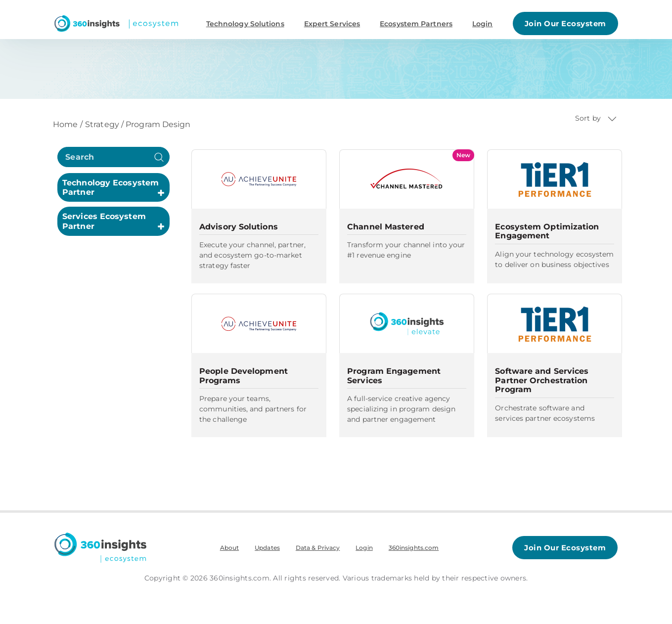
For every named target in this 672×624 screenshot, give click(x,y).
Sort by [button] (596, 118)
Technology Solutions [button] (245, 24)
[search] (113, 157)
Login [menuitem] (364, 548)
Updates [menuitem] (267, 548)
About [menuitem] (230, 548)
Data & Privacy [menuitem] (318, 548)
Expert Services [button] (332, 24)
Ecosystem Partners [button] (416, 24)
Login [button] (483, 24)
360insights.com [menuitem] (414, 548)
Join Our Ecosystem (565, 23)
